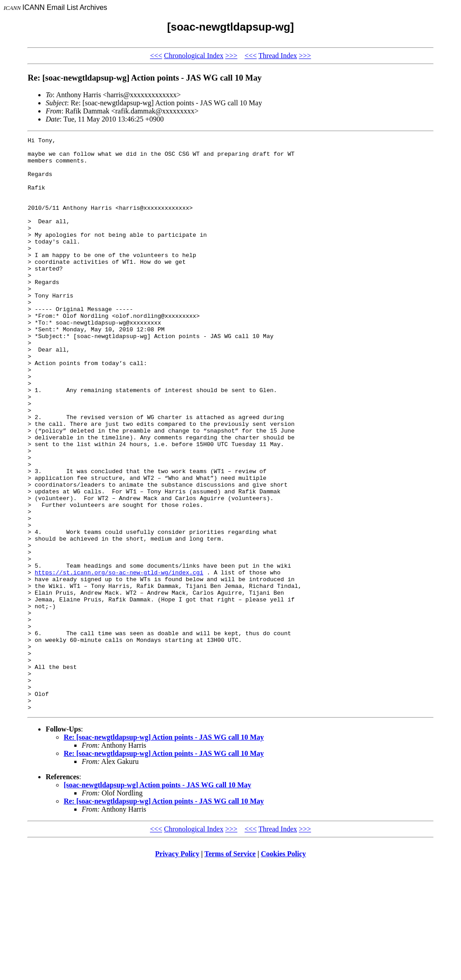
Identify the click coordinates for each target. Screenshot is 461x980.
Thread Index (278, 56)
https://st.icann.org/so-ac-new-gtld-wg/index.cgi (119, 660)
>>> (231, 56)
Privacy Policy (177, 969)
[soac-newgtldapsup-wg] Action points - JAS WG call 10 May (157, 900)
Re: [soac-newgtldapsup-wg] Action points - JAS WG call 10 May (164, 852)
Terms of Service (230, 969)
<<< (156, 56)
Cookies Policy (284, 969)
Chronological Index (194, 56)
